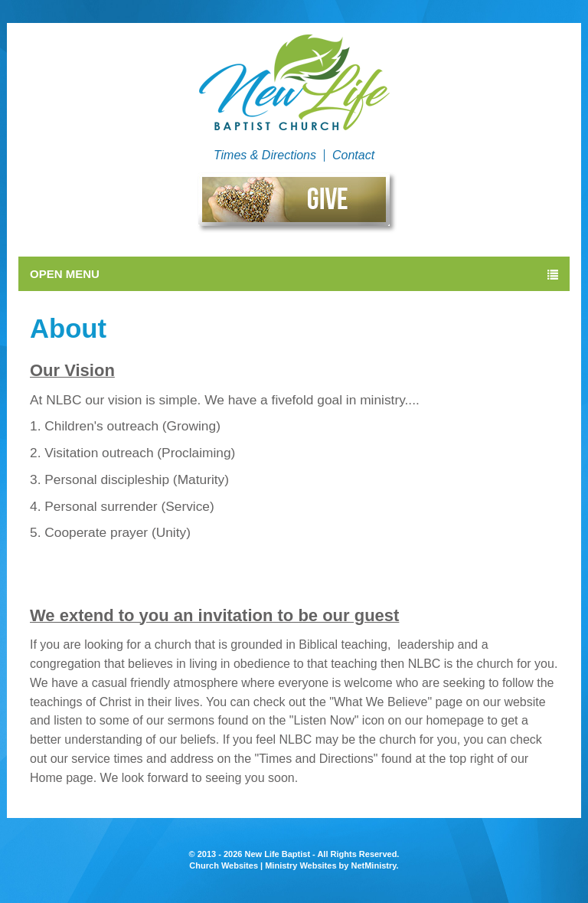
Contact (353, 155)
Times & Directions (265, 155)
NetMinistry (373, 865)
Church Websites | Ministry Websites (264, 865)
